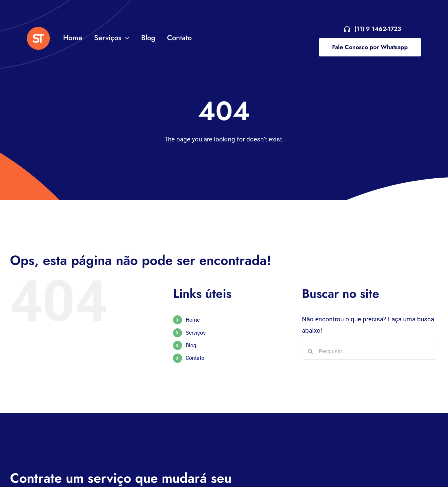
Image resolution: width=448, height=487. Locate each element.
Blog (191, 345)
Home (193, 320)
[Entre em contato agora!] (373, 29)
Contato (195, 358)
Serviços (196, 333)
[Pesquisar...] (370, 351)
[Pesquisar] (310, 351)
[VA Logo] (38, 30)
